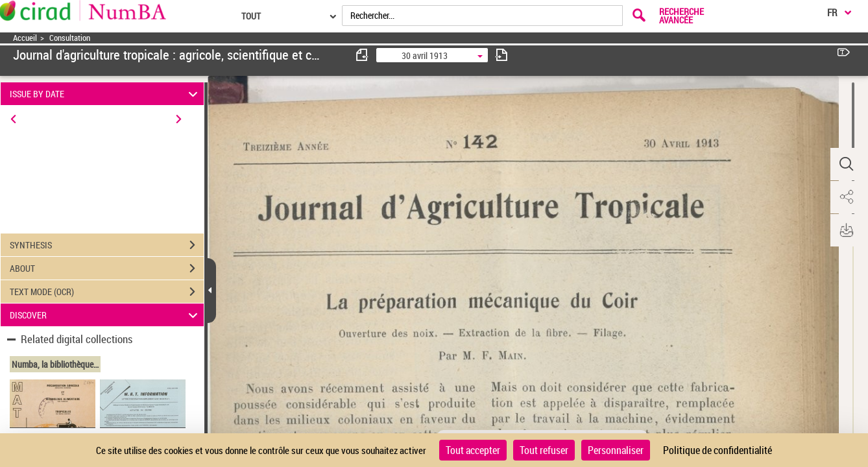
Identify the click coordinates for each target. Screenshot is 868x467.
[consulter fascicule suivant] (501, 55)
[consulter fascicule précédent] (363, 55)
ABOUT (107, 269)
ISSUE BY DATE (105, 94)
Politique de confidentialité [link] (717, 450)
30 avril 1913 (425, 55)
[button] (845, 164)
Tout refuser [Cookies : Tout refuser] (544, 450)
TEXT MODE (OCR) (107, 292)
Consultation (70, 38)
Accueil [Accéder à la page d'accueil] (25, 38)
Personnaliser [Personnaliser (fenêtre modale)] (616, 450)
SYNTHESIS (107, 245)
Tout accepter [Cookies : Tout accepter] (473, 450)
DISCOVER (105, 315)
